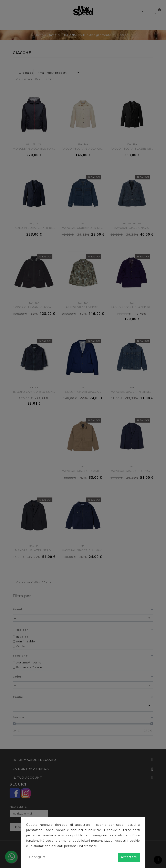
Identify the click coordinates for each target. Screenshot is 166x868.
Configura (37, 857)
